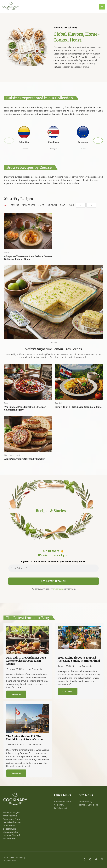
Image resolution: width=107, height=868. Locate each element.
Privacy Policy (85, 801)
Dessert (15, 205)
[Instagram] (102, 859)
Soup (72, 205)
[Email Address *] (53, 568)
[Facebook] (90, 859)
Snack (63, 205)
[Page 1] (51, 155)
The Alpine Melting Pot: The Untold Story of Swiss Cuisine (24, 738)
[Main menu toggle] (102, 7)
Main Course (29, 205)
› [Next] (91, 205)
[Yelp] (85, 859)
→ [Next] (98, 141)
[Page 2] (56, 155)
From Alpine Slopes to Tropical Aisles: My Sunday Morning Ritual (79, 659)
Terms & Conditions (88, 805)
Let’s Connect (61, 808)
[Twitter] (96, 859)
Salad (41, 205)
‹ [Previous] (81, 205)
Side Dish (52, 205)
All (6, 205)
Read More (16, 694)
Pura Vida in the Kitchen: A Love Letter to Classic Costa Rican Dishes (26, 661)
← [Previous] (9, 141)
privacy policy (58, 589)
